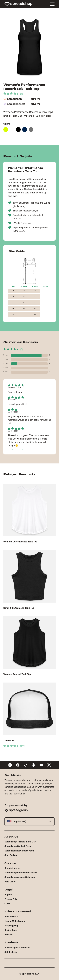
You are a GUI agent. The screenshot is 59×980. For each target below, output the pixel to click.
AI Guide (9, 935)
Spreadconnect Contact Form (19, 851)
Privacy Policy (11, 899)
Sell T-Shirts (11, 952)
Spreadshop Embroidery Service (21, 873)
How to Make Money (15, 921)
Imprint (8, 895)
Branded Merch (12, 868)
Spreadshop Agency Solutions (20, 877)
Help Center (10, 882)
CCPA (7, 904)
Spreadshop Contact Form (18, 846)
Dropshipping (11, 926)
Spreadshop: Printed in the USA (20, 842)
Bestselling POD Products (17, 948)
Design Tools (11, 930)
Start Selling (11, 855)
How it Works (11, 917)
